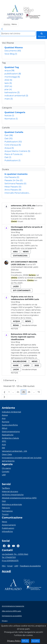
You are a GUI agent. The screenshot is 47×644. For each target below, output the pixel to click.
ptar (8, 89)
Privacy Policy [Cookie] (14, 641)
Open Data (7, 454)
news (26, 252)
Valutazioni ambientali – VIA (14, 451)
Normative (11, 119)
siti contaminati (22, 290)
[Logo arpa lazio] (15, 13)
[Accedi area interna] (6, 572)
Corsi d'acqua (13, 145)
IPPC (4, 441)
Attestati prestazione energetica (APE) (19, 498)
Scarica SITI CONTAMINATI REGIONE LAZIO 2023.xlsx (25, 267)
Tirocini (5, 514)
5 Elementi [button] (11, 381)
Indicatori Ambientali (11, 412)
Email (10, 566)
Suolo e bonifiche (10, 425)
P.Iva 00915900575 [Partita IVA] (10, 561)
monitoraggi (12, 77)
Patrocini (6, 508)
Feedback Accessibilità (30, 566)
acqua (9, 70)
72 (40, 393)
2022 (8, 80)
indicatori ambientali (16, 96)
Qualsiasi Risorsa (14, 48)
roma (16, 325)
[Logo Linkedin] (18, 546)
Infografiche (7, 531)
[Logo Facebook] (4, 546)
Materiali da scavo (10, 491)
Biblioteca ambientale (12, 504)
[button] (10, 24)
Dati (9, 135)
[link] (2, 29)
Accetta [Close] (36, 641)
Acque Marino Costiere (17, 151)
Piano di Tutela (13, 154)
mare (9, 99)
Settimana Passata (15, 184)
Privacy (5, 621)
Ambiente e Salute (10, 438)
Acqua (9, 148)
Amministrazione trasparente (13, 606)
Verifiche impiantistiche (13, 495)
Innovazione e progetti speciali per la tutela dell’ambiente (22, 459)
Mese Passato (13, 187)
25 (24, 393)
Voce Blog (11, 54)
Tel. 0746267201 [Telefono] (9, 557)
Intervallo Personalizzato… (17, 193)
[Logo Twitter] (9, 546)
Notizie (9, 116)
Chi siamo (6, 468)
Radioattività (8, 435)
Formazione (7, 511)
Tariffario (6, 488)
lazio (8, 83)
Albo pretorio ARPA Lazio (11, 611)
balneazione (12, 92)
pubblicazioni (13, 74)
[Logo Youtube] (13, 546)
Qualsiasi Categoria (15, 112)
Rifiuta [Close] (26, 641)
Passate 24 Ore (14, 180)
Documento (13, 51)
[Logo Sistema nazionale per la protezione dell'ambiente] (32, 13)
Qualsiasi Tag (12, 67)
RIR (3, 448)
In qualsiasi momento (16, 174)
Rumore (6, 422)
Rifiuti (5, 428)
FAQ (4, 501)
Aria (4, 418)
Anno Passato (13, 190)
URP (4, 475)
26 (30, 393)
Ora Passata (12, 177)
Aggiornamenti (9, 525)
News (4, 522)
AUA (4, 445)
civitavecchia (20, 256)
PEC (4, 566)
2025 (37, 365)
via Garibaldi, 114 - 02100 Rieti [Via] (15, 554)
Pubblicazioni (13, 142)
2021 (8, 86)
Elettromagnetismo (11, 432)
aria (15, 252)
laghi (16, 369)
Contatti (6, 472)
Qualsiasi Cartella (14, 132)
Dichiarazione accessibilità (12, 616)
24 (19, 393)
